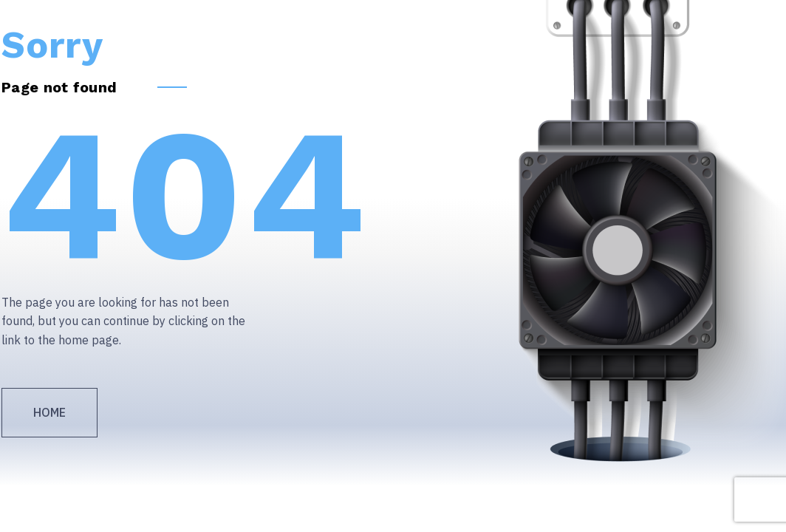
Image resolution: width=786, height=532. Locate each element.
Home (49, 412)
